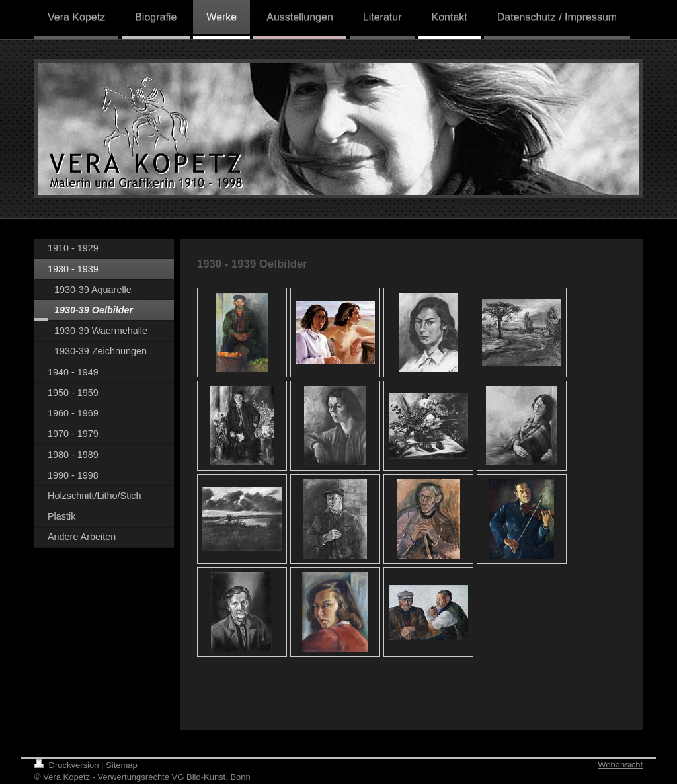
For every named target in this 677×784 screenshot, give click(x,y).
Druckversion (68, 765)
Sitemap (122, 765)
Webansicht (620, 764)
